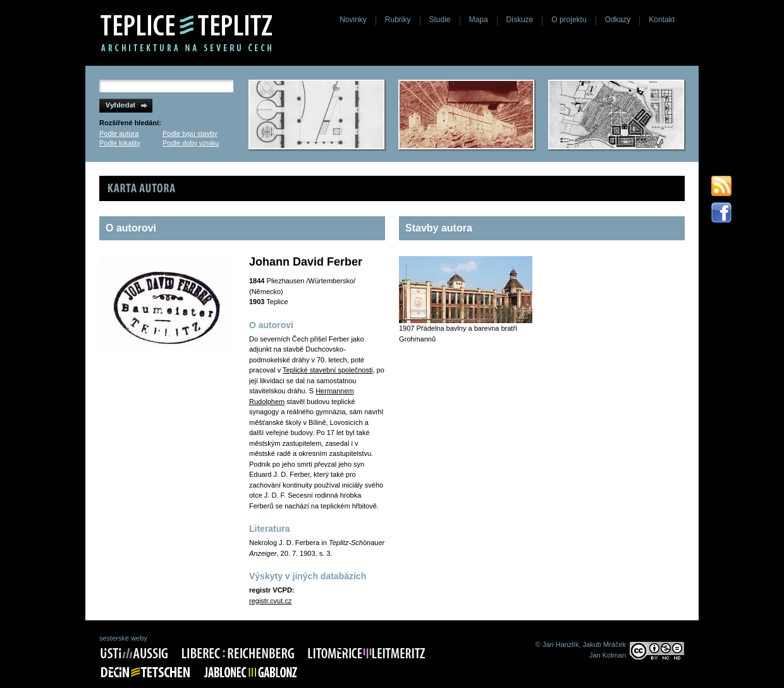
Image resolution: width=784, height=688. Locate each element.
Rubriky (398, 20)
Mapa (479, 20)
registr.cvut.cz (270, 601)
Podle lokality (120, 143)
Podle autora (119, 133)
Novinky (353, 20)
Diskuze (520, 20)
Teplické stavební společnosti (328, 370)
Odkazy (618, 20)
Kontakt (662, 20)
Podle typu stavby (190, 133)
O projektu (569, 20)
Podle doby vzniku (191, 143)
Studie (440, 20)
